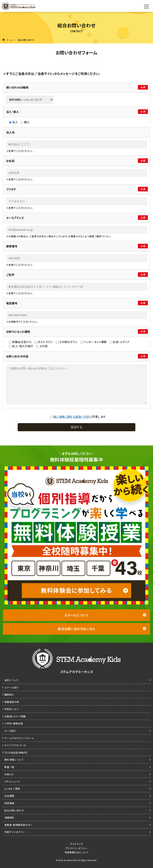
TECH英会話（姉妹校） (16, 752)
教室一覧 (9, 767)
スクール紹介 (11, 687)
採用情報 (9, 803)
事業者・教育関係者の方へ (19, 825)
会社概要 (9, 796)
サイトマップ (76, 844)
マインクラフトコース (15, 745)
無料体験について (14, 760)
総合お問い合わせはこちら (102, 629)
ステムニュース (12, 781)
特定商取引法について (77, 852)
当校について (11, 680)
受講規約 (9, 817)
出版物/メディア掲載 (15, 716)
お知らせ (9, 774)
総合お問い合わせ (14, 810)
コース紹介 (10, 731)
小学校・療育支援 (14, 723)
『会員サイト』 (45, 74)
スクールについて (105, 615)
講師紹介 (9, 694)
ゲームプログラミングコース (19, 738)
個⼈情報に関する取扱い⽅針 (71, 417)
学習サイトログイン (15, 832)
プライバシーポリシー (76, 848)
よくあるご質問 (12, 789)
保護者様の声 (12, 702)
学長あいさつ (11, 709)
